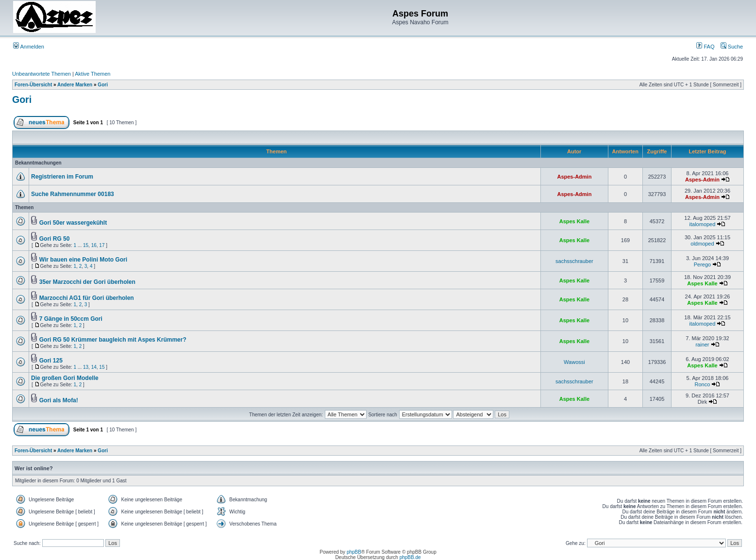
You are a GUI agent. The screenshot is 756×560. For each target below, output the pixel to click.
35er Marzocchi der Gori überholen (87, 282)
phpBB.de (410, 557)
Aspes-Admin (574, 177)
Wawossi (574, 362)
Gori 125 (51, 361)
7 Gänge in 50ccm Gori (71, 319)
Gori (103, 85)
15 (86, 245)
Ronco (703, 384)
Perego (702, 264)
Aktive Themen (92, 74)
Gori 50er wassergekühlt (73, 223)
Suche (732, 47)
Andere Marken (75, 85)
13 (86, 367)
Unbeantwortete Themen (42, 74)
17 (102, 245)
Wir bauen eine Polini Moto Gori (83, 260)
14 (94, 367)
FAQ (705, 47)
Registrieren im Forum (62, 177)
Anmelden (29, 47)
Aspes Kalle (574, 221)
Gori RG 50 (55, 239)
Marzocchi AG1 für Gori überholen (87, 298)
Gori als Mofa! (59, 400)
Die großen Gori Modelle (65, 378)
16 (94, 245)
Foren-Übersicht (33, 85)
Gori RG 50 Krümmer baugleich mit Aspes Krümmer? (113, 340)
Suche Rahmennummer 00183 (73, 194)
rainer (702, 345)
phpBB (354, 552)
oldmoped (702, 244)
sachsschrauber (574, 261)
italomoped (703, 224)
